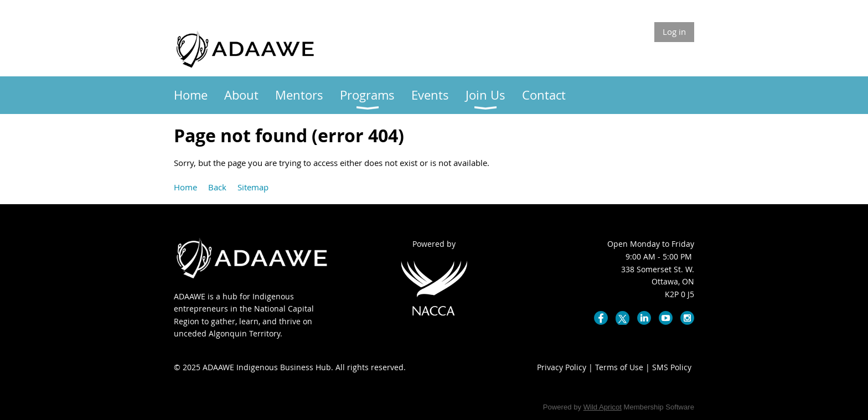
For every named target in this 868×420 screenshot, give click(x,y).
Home (185, 187)
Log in (674, 32)
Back (217, 187)
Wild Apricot (603, 407)
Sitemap (253, 187)
